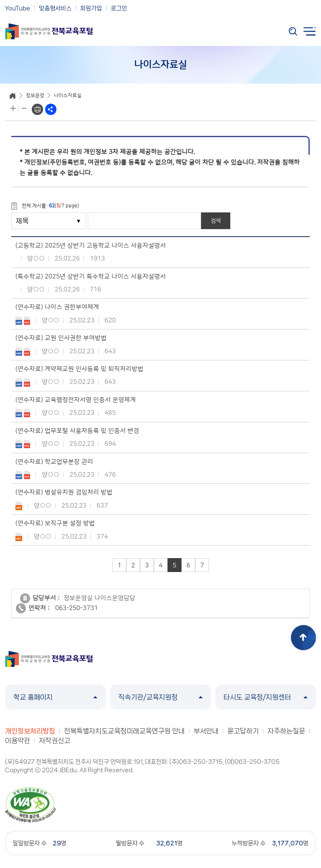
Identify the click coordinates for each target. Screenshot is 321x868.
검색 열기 (293, 31)
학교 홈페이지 (55, 697)
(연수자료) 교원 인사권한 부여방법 (61, 338)
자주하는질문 (286, 731)
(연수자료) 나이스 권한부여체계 (57, 307)
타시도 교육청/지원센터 (266, 697)
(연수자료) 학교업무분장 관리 (54, 462)
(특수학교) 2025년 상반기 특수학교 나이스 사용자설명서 (91, 277)
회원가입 (91, 8)
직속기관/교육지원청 (160, 697)
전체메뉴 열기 (310, 31)
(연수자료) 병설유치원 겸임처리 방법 (64, 492)
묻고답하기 (243, 731)
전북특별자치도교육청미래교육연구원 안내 (124, 731)
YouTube (18, 8)
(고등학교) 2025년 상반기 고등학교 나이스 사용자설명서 (91, 246)
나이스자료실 (68, 96)
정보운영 (35, 96)
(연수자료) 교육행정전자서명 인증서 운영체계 (76, 400)
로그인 (119, 8)
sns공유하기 (51, 109)
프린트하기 (37, 109)
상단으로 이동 (303, 638)
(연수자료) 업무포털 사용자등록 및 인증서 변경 (77, 431)
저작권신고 (55, 740)
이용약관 (18, 740)
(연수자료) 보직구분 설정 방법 (55, 523)
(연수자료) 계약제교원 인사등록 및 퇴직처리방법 (79, 369)
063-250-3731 (76, 608)
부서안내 (206, 731)
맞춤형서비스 (55, 8)
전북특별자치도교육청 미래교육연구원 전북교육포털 (49, 31)
